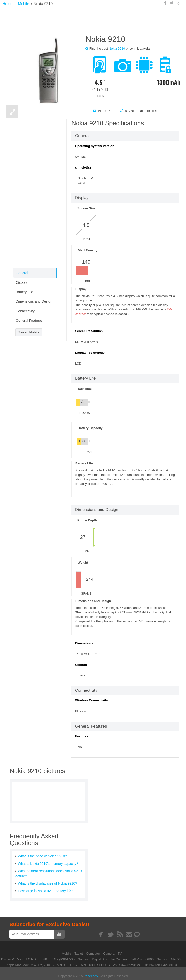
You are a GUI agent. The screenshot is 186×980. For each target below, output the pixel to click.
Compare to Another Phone (144, 111)
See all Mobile (29, 332)
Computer (94, 950)
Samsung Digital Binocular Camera (102, 956)
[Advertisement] (94, 21)
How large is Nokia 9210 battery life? (44, 888)
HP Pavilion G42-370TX (161, 962)
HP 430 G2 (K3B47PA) (59, 956)
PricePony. (91, 973)
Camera (109, 950)
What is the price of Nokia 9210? (41, 855)
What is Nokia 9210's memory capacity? (46, 862)
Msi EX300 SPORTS (95, 962)
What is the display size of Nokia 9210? (45, 881)
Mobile (67, 950)
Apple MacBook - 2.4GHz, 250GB (30, 962)
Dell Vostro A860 (142, 956)
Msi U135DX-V (67, 962)
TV (120, 950)
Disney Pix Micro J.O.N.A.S (20, 956)
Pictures (101, 111)
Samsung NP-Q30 (170, 956)
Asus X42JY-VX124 (127, 962)
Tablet (79, 950)
